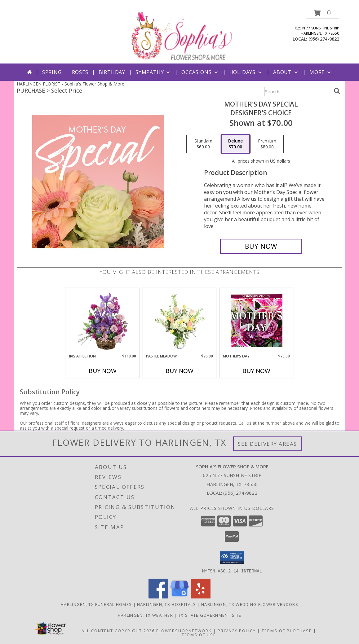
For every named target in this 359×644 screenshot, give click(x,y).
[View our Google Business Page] (179, 596)
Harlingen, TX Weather (145, 615)
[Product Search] (298, 91)
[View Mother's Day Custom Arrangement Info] (257, 321)
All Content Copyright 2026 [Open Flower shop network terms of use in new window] (118, 630)
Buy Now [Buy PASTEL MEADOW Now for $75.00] (179, 371)
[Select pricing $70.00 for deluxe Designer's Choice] (235, 144)
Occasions (200, 72)
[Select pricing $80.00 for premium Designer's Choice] (267, 144)
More (321, 72)
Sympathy (153, 72)
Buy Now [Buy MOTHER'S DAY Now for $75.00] (256, 371)
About (286, 72)
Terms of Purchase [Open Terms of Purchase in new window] (287, 630)
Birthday (112, 72)
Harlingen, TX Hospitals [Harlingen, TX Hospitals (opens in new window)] (166, 604)
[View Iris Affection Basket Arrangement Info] (103, 321)
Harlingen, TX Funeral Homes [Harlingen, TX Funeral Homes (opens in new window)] (96, 604)
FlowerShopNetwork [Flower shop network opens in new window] (184, 630)
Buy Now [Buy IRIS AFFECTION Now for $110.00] (103, 371)
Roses (80, 72)
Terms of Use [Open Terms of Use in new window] (199, 634)
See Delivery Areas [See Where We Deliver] (267, 444)
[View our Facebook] (158, 596)
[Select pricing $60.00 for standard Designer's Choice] (203, 144)
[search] (337, 91)
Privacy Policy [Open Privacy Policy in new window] (237, 630)
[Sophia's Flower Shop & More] (180, 35)
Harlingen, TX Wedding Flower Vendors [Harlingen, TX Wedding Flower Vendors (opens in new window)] (250, 604)
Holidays (246, 72)
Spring (52, 72)
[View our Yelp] (201, 596)
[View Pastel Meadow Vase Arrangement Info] (180, 321)
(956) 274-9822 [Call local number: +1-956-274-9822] (324, 39)
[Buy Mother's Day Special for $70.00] (261, 246)
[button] (322, 13)
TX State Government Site (210, 615)
